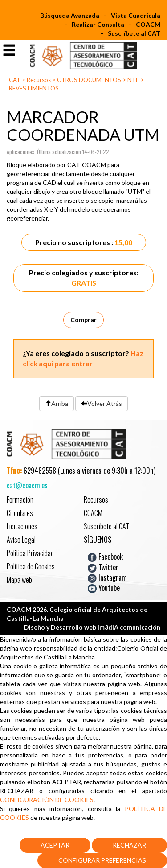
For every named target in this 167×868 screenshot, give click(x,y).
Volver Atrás (102, 403)
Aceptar (55, 845)
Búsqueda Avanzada (70, 15)
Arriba (57, 403)
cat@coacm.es (27, 485)
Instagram (107, 577)
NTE (133, 80)
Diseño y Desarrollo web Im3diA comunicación (92, 627)
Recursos (39, 80)
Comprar (83, 320)
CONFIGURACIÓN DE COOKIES (47, 800)
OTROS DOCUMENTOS (89, 80)
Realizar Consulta (98, 24)
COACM (148, 24)
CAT (15, 80)
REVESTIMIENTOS (34, 88)
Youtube (104, 588)
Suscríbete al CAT (134, 33)
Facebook (105, 557)
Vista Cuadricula (136, 15)
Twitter (103, 567)
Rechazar (129, 845)
